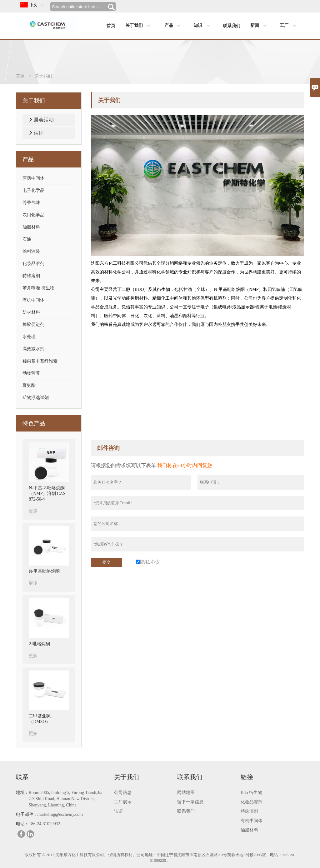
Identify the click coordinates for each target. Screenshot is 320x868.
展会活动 (44, 120)
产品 (174, 26)
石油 (27, 239)
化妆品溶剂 (33, 264)
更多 (33, 511)
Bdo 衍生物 (251, 793)
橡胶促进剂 (33, 324)
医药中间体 (33, 178)
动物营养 (31, 373)
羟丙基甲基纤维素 (40, 361)
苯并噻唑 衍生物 (38, 288)
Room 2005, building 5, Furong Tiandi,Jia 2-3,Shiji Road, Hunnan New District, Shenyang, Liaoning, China (66, 799)
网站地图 (186, 793)
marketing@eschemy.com (60, 814)
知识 (203, 26)
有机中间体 (33, 300)
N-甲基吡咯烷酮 (44, 571)
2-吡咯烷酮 (39, 644)
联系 (22, 777)
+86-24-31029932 (45, 824)
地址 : (21, 793)
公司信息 (123, 793)
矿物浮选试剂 (36, 398)
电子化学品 (33, 190)
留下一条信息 (190, 802)
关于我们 (139, 26)
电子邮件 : (26, 814)
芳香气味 (31, 203)
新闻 (260, 26)
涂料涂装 (31, 251)
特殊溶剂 (31, 276)
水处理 (29, 337)
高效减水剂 (33, 349)
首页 (111, 26)
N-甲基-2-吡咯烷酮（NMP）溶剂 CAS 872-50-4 (47, 494)
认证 (39, 133)
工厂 (289, 26)
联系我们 (232, 26)
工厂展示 (123, 802)
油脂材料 (31, 227)
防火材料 (31, 312)
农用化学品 (33, 215)
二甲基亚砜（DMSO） (40, 719)
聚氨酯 (29, 385)
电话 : (21, 824)
